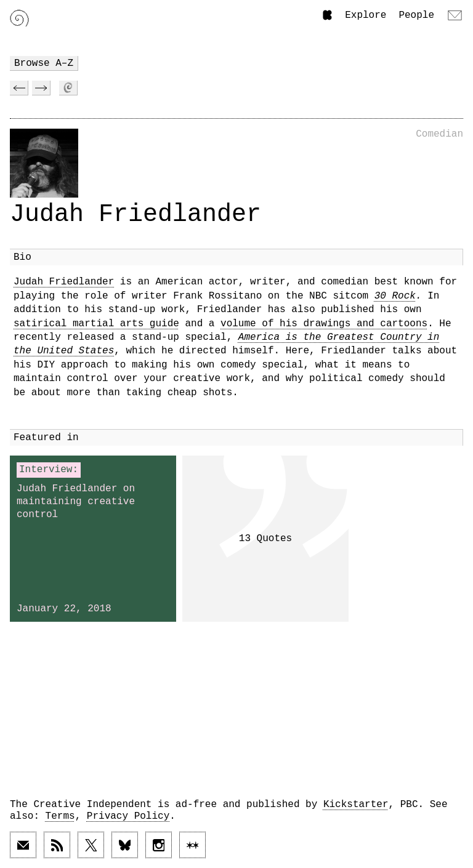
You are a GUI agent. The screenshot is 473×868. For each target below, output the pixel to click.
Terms (60, 816)
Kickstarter (356, 805)
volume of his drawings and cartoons (324, 324)
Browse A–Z (44, 63)
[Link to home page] (19, 18)
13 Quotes (265, 539)
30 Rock (395, 296)
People (416, 15)
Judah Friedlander (64, 282)
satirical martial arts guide (96, 324)
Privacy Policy (128, 816)
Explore (366, 15)
